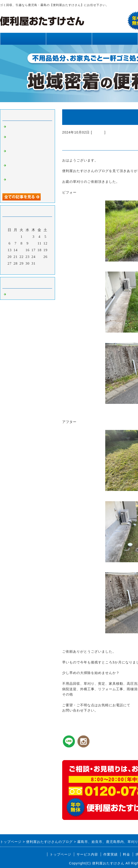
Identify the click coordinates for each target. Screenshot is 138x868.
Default (98, 132)
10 (34, 243)
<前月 (18, 270)
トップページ (23, 39)
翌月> (37, 270)
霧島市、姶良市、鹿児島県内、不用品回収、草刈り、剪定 (28, 155)
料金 (127, 854)
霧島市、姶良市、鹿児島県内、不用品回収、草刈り (28, 183)
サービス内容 (69, 39)
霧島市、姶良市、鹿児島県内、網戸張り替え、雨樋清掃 (28, 169)
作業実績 (115, 39)
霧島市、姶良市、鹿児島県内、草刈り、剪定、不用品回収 (28, 140)
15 (22, 250)
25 (40, 257)
